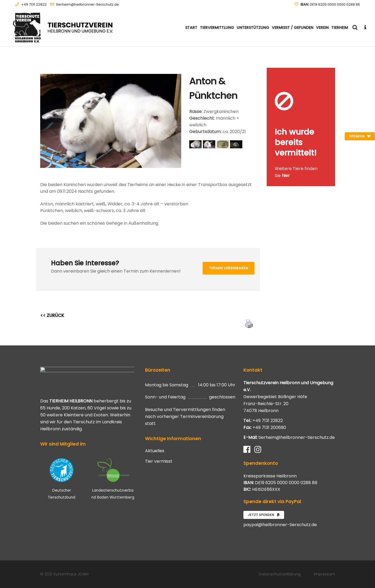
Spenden (360, 136)
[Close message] (331, 72)
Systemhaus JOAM (71, 574)
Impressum (324, 574)
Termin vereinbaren (229, 268)
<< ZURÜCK (52, 315)
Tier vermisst (159, 461)
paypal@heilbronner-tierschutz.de (280, 525)
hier (286, 176)
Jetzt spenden (264, 515)
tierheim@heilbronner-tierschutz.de (88, 4)
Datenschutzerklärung (280, 574)
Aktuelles (155, 451)
